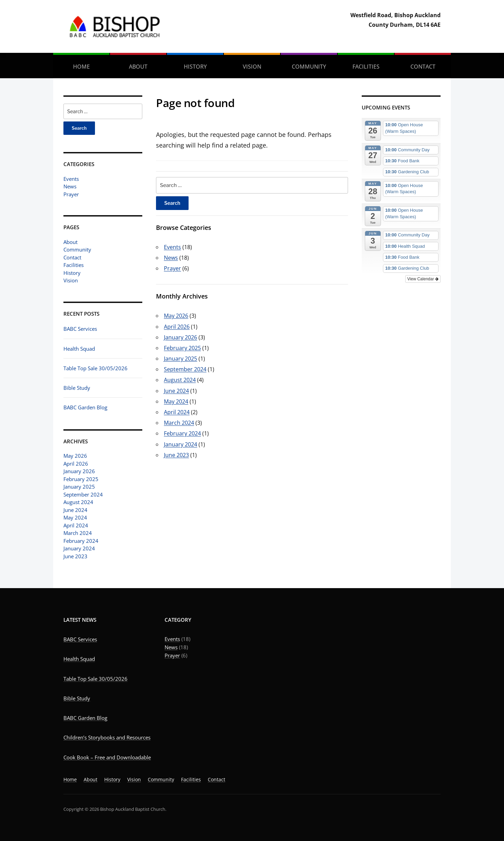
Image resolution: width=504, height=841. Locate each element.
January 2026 (79, 471)
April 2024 (76, 525)
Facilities (366, 67)
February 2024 (81, 541)
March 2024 (78, 533)
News (70, 186)
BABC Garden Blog (85, 407)
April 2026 (76, 464)
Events (71, 179)
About (138, 67)
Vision (252, 67)
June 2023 (75, 556)
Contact (423, 67)
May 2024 (75, 517)
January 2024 (79, 548)
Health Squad (79, 349)
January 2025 (79, 487)
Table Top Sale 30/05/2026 (95, 368)
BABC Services (80, 329)
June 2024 (75, 510)
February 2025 (81, 479)
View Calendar (423, 279)
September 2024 (83, 494)
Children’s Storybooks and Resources (107, 737)
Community (309, 67)
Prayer (71, 194)
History (195, 67)
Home (81, 67)
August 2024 (78, 502)
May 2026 (75, 456)
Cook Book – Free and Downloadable (107, 757)
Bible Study (77, 388)
